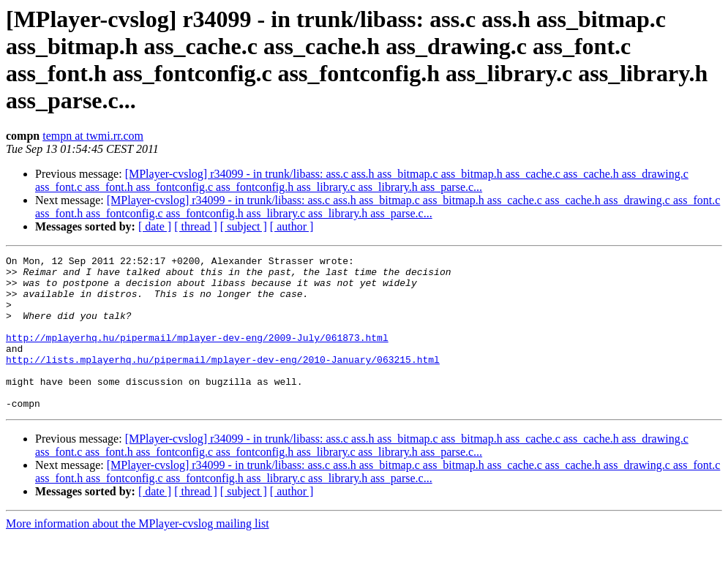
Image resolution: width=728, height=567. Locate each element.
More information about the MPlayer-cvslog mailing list (138, 554)
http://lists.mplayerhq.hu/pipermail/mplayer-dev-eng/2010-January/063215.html (223, 381)
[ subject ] (244, 226)
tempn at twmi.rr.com (93, 136)
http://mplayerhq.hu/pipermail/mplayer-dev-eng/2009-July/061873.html (197, 355)
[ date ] (155, 226)
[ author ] (292, 226)
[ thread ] (196, 226)
